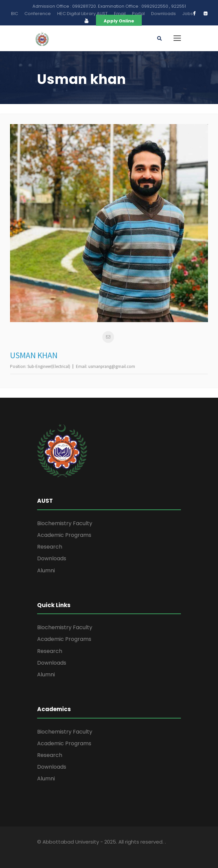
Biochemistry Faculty (65, 523)
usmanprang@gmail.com (112, 366)
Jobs (188, 14)
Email (120, 14)
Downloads (163, 14)
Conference (38, 14)
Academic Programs (64, 535)
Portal (138, 14)
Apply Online (119, 21)
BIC (15, 14)
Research (50, 547)
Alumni (46, 570)
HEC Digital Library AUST (82, 14)
